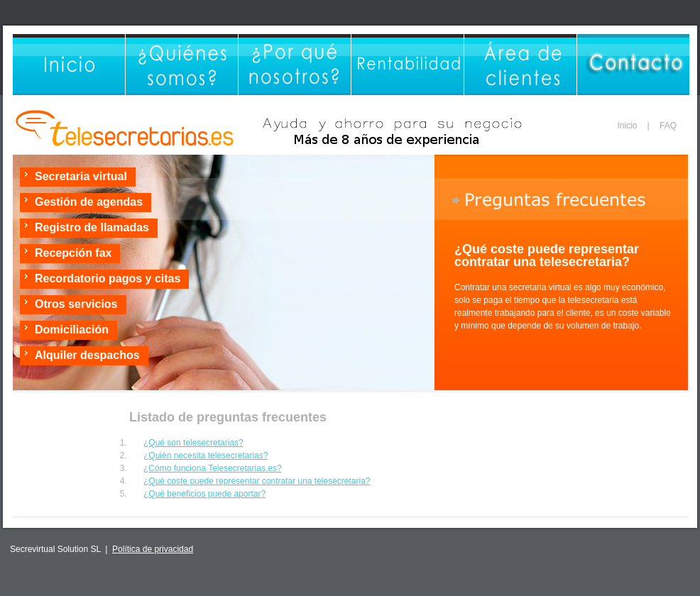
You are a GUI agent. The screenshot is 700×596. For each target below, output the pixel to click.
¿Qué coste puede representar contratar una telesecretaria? (257, 481)
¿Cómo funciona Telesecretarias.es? (213, 468)
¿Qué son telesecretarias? (193, 443)
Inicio (628, 126)
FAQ (668, 126)
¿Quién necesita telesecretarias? (206, 456)
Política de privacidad (153, 549)
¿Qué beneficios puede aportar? (204, 494)
